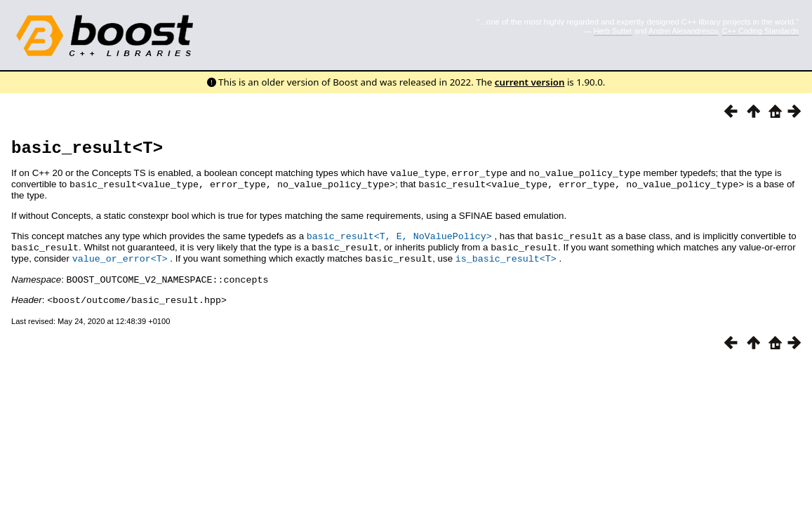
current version (530, 82)
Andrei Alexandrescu (683, 31)
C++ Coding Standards (760, 31)
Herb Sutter (613, 31)
